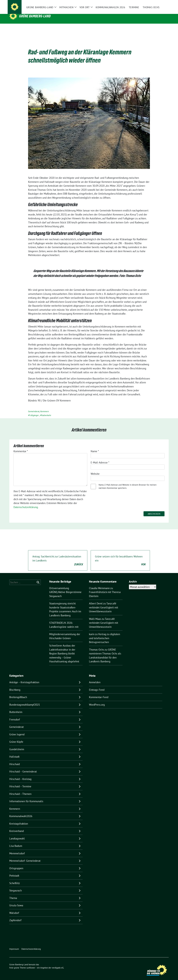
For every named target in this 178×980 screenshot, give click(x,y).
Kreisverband (17, 827)
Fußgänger (34, 411)
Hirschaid (15, 760)
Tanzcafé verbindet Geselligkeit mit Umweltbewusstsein (104, 603)
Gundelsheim (17, 745)
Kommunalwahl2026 (21, 812)
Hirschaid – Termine (20, 782)
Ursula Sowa (16, 901)
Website (95, 469)
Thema (13, 894)
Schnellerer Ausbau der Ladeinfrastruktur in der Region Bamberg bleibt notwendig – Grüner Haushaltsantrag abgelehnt (64, 649)
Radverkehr (46, 411)
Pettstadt (14, 871)
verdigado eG (58, 963)
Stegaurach (16, 886)
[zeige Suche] (164, 4)
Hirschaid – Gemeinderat (23, 767)
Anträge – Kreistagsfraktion (24, 678)
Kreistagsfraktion (19, 819)
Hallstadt (14, 752)
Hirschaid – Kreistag (20, 775)
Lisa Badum (16, 842)
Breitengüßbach (18, 693)
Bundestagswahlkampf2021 (25, 700)
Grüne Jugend (17, 730)
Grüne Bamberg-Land (35, 16)
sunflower (31, 963)
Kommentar (21, 447)
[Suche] (160, 4)
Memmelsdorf (17, 849)
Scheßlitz (15, 879)
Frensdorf (15, 715)
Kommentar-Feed (99, 693)
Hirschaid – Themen (20, 790)
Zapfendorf (15, 916)
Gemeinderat (34, 407)
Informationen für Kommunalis (26, 797)
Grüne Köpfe (16, 737)
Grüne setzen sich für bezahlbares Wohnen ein (120, 556)
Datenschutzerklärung (26, 503)
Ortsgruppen (16, 864)
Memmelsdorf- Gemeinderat (25, 856)
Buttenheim (16, 708)
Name (95, 447)
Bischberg (15, 685)
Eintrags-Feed (97, 685)
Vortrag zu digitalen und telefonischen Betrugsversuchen (105, 634)
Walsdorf (14, 909)
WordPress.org (97, 700)
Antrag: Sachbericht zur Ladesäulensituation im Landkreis (58, 556)
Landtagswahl (17, 834)
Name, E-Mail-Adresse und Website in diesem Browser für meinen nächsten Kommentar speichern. (128, 482)
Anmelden (95, 678)
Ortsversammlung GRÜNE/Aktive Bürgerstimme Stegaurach (65, 588)
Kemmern (45, 407)
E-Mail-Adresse (100, 458)
